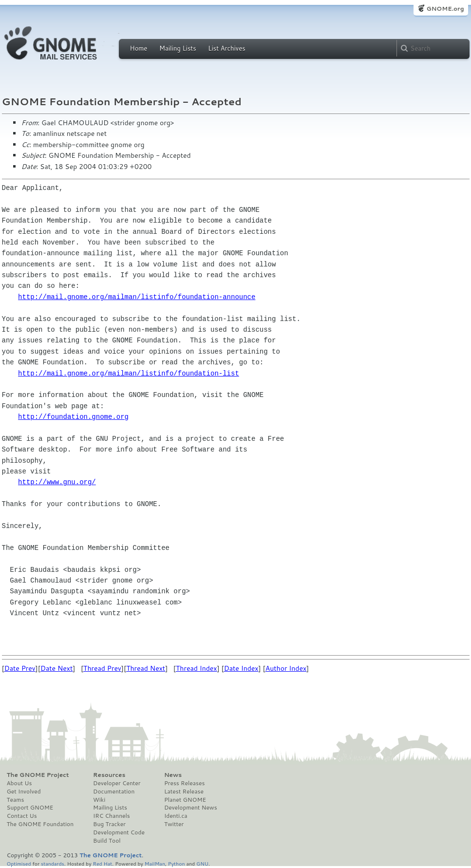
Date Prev (20, 668)
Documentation (114, 792)
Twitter (174, 824)
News (173, 775)
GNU (202, 863)
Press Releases (184, 783)
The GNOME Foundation (40, 824)
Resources (109, 775)
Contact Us (22, 816)
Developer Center (117, 783)
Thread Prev (102, 668)
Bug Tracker (109, 824)
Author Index (286, 668)
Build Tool (107, 841)
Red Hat (102, 863)
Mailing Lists (178, 48)
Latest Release (184, 792)
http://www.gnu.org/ (57, 482)
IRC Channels (112, 816)
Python (177, 863)
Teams (16, 800)
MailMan (155, 863)
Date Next (57, 668)
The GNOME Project (38, 775)
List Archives (226, 48)
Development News (191, 808)
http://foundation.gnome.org (73, 417)
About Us (19, 783)
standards (53, 863)
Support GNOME (30, 808)
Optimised (19, 863)
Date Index (241, 668)
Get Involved (24, 792)
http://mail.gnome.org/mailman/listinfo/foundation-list (129, 373)
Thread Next (146, 668)
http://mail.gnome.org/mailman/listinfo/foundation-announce (137, 297)
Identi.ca (176, 816)
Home (139, 48)
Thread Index (197, 668)
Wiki (99, 800)
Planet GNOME (185, 800)
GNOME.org (445, 9)
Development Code (119, 832)
